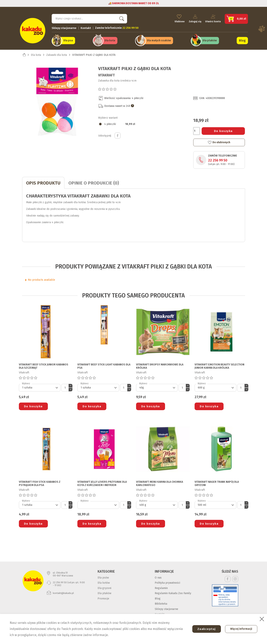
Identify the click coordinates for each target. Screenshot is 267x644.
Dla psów (103, 577)
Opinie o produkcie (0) (94, 183)
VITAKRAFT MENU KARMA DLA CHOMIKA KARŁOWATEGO (160, 483)
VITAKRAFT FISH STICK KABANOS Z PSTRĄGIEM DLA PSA (40, 483)
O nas (158, 577)
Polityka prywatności (167, 582)
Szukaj (121, 18)
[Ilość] (196, 130)
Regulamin (161, 588)
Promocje (103, 598)
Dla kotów (104, 582)
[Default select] (40, 387)
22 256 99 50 (218, 160)
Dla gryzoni (104, 588)
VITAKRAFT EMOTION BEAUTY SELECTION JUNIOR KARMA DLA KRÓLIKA (219, 366)
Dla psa (68, 40)
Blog (242, 40)
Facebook (228, 578)
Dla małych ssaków (159, 40)
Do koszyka (223, 130)
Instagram (235, 578)
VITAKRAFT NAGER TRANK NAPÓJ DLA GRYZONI (217, 483)
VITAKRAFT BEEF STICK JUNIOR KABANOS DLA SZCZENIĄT (44, 366)
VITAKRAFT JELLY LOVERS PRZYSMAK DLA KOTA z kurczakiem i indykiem (102, 483)
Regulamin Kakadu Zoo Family (173, 593)
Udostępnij (118, 135)
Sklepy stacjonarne (64, 28)
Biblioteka (161, 603)
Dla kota (110, 40)
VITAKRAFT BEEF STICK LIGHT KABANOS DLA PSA (104, 366)
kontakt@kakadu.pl (63, 592)
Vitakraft (106, 75)
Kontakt (86, 28)
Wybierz (26, 383)
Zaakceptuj (205, 629)
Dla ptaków (210, 40)
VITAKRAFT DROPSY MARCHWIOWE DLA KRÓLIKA (160, 366)
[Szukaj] (89, 18)
